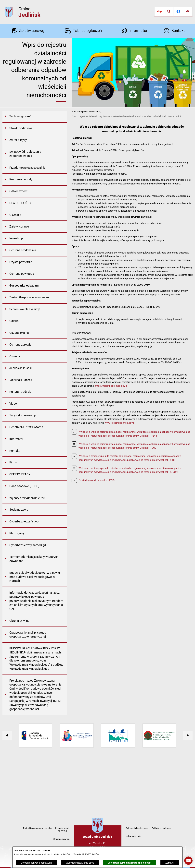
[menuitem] (35, 117)
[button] (188, 861)
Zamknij (170, 863)
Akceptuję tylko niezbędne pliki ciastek (130, 863)
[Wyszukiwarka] (169, 12)
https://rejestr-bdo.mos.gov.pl (111, 386)
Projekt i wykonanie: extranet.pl (38, 828)
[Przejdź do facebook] (178, 12)
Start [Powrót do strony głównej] (74, 112)
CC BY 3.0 (62, 831)
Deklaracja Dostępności (137, 828)
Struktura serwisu (61, 839)
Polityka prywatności (162, 828)
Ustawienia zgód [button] (133, 836)
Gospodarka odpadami (89, 112)
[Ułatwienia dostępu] (188, 12)
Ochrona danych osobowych (36, 863)
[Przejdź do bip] (159, 12)
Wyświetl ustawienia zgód (80, 863)
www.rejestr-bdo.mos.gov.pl (120, 423)
